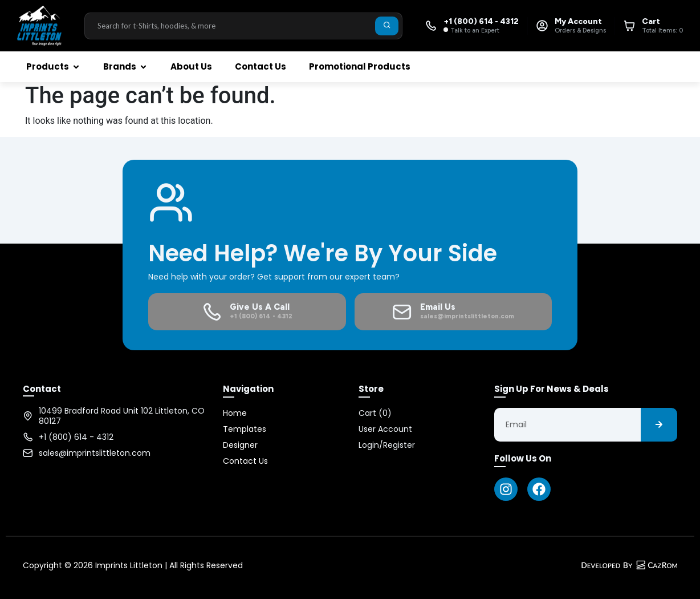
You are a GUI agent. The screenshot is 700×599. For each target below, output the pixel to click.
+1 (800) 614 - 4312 (76, 437)
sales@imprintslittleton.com (95, 453)
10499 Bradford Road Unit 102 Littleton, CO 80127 (122, 416)
